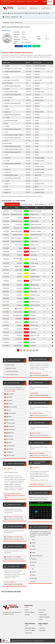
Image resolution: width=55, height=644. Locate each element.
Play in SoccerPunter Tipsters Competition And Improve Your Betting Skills (14, 496)
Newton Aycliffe (35, 221)
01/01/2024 (6, 329)
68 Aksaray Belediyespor (38, 453)
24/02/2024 (6, 319)
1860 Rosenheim (35, 433)
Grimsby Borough (18, 211)
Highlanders (34, 393)
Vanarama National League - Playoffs (13, 135)
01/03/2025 (6, 259)
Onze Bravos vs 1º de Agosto (13, 557)
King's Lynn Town (35, 252)
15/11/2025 (6, 235)
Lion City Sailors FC (10, 582)
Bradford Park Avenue (39, 66)
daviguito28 (8, 468)
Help (49, 13)
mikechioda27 (10, 430)
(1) (40, 204)
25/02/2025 (6, 263)
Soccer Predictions (30, 612)
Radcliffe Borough (17, 235)
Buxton (33, 298)
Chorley (36, 120)
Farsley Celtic (19, 270)
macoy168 (9, 394)
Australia (33, 572)
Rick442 (8, 397)
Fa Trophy (6, 66)
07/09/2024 (6, 295)
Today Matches (43, 615)
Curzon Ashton (34, 263)
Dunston (20, 218)
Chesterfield (19, 339)
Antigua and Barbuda (36, 556)
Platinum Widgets (20, 13)
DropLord (8, 436)
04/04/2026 (6, 218)
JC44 (8, 410)
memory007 (9, 455)
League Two (6, 112)
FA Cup (5, 74)
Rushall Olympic (35, 285)
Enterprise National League (10, 92)
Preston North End (35, 302)
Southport (36, 72)
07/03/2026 (6, 221)
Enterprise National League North (12, 72)
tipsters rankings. (11, 391)
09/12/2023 (6, 339)
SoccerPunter (6, 23)
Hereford (33, 319)
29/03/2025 (6, 245)
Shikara (8, 417)
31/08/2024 (6, 298)
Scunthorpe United (38, 92)
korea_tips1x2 (10, 423)
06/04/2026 (6, 214)
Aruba (32, 565)
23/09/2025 (6, 238)
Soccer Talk (7, 17)
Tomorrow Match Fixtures (12, 375)
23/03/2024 (6, 309)
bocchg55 (9, 439)
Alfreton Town (34, 325)
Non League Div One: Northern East (12, 69)
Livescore (43, 13)
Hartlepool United (38, 97)
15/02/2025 (6, 273)
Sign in (6, 519)
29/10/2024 (6, 285)
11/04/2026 (6, 211)
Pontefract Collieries (36, 231)
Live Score (42, 612)
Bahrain (33, 582)
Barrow (35, 164)
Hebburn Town (34, 245)
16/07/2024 (6, 302)
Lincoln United (34, 238)
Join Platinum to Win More (37, 484)
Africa (32, 540)
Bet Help (27, 615)
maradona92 (9, 446)
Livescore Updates (10, 365)
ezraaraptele (35, 467)
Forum (41, 619)
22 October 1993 (26, 43)
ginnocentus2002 (11, 407)
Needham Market (35, 277)
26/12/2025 (6, 231)
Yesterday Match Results (12, 371)
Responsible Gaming (30, 628)
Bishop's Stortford (35, 305)
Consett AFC (19, 225)
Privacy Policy (29, 633)
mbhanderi (9, 449)
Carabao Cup (7, 172)
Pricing (11, 13)
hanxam (8, 404)
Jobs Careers (42, 630)
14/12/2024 (6, 277)
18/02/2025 (6, 270)
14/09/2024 (6, 292)
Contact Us (29, 2)
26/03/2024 (6, 305)
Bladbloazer (9, 433)
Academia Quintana (36, 413)
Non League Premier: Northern (11, 80)
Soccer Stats (42, 610)
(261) (12, 204)
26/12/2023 (6, 332)
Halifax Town (37, 175)
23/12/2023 (6, 336)
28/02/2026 (6, 225)
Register (50, 2)
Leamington (34, 255)
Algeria (33, 546)
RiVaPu (8, 443)
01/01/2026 (6, 228)
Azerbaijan (34, 578)
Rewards (36, 2)
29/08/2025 (6, 241)
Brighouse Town (35, 214)
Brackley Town (18, 267)
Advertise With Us (20, 2)
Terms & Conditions (30, 630)
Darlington (33, 273)
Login (44, 2)
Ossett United (34, 241)
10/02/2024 (6, 322)
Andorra (33, 549)
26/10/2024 (6, 288)
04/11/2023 (6, 346)
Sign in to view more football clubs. (13, 584)
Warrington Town (18, 315)
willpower (8, 452)
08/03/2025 (6, 252)
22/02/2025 (6, 267)
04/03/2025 (6, 255)
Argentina (33, 559)
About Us (12, 2)
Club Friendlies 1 (7, 143)
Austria (33, 575)
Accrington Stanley (39, 158)
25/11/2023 (6, 342)
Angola (33, 553)
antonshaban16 (10, 413)
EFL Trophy (6, 100)
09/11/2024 (6, 281)
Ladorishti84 (9, 426)
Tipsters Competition (32, 13)
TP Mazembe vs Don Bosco (13, 517)
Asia (32, 569)
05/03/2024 (6, 315)
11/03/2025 (6, 248)
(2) (27, 204)
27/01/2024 (6, 325)
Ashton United (37, 80)
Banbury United (18, 312)
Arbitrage (16, 17)
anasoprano (9, 420)
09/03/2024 (6, 312)
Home (6, 13)
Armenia (33, 562)
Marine (35, 187)
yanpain (8, 400)
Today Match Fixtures (11, 368)
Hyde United (34, 292)
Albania (33, 543)
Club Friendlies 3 (7, 83)
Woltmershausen (36, 373)
